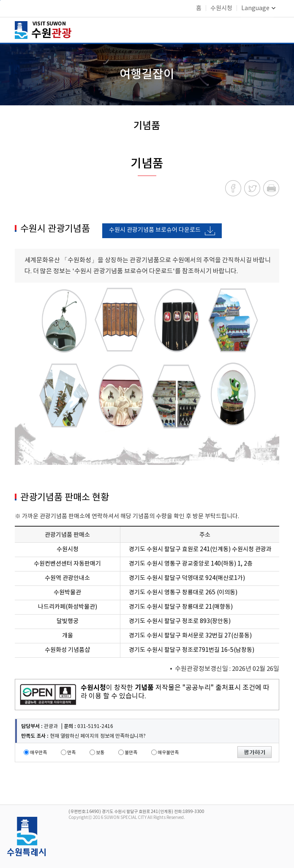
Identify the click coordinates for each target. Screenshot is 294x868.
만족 (71, 753)
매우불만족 (168, 753)
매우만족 (38, 753)
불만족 (131, 753)
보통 (100, 753)
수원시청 (221, 8)
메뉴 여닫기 (274, 29)
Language (258, 8)
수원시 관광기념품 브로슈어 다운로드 (155, 230)
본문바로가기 (0, 0)
